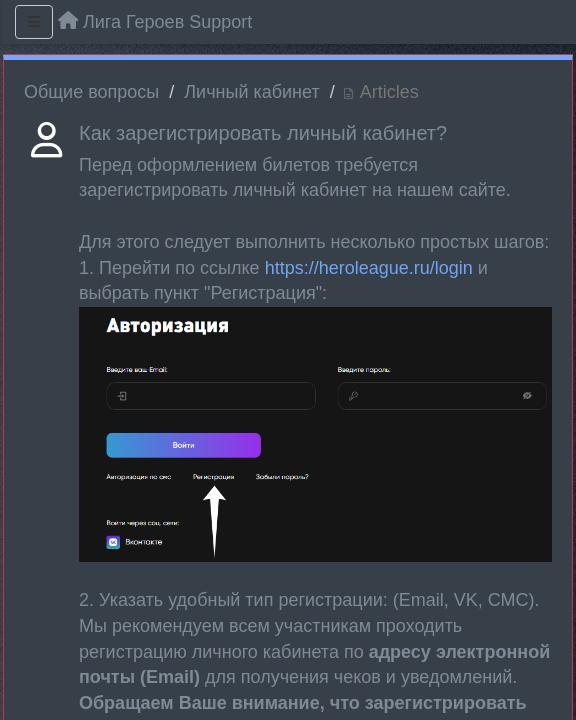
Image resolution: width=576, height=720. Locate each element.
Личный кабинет (251, 92)
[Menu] (34, 22)
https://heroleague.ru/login (369, 268)
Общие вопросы (91, 92)
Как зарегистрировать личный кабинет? (263, 133)
